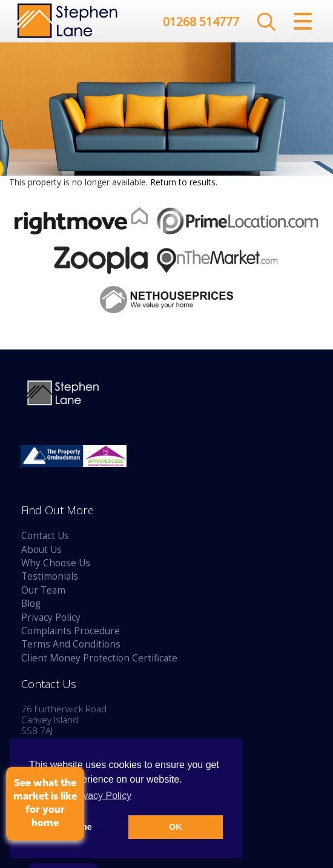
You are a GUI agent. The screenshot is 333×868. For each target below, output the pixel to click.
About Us (41, 550)
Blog (31, 604)
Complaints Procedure (71, 631)
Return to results (183, 182)
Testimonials (50, 576)
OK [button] (176, 827)
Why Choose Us (56, 563)
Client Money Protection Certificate (99, 658)
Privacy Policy (51, 618)
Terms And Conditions (71, 644)
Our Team (43, 590)
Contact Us (45, 536)
